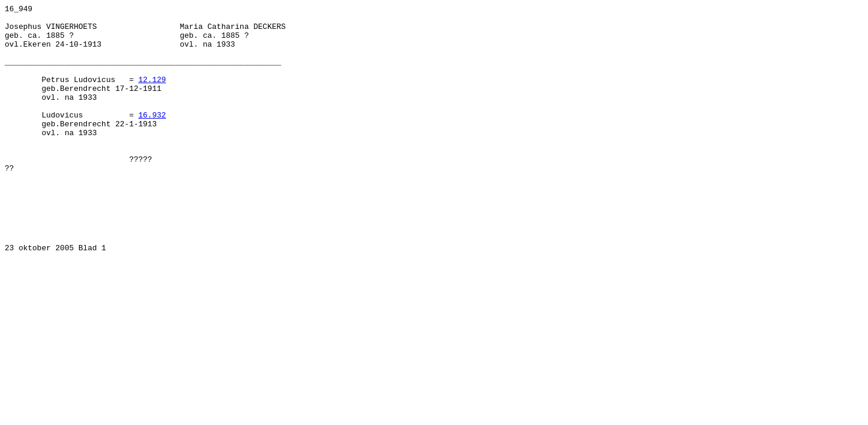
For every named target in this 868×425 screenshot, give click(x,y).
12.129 (152, 95)
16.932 (152, 138)
